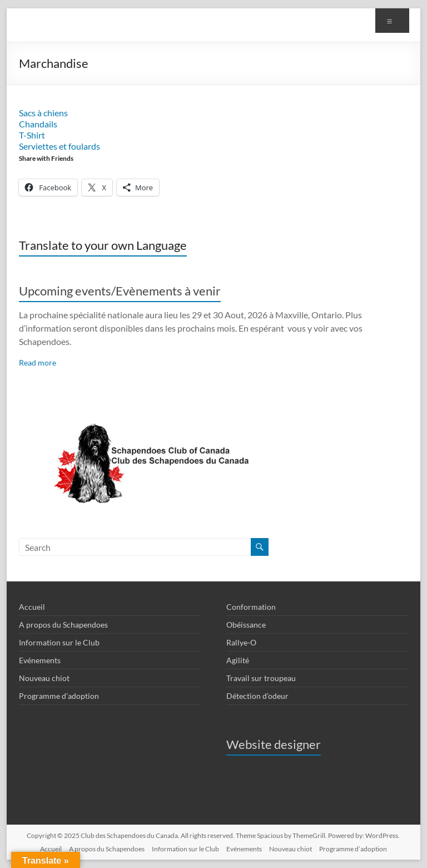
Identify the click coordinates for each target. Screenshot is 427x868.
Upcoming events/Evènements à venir (120, 291)
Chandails (38, 124)
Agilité (238, 660)
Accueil (32, 607)
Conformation (251, 607)
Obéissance (246, 625)
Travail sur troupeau (261, 678)
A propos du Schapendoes (63, 625)
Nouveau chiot (44, 678)
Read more (38, 363)
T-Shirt (32, 135)
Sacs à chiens (43, 113)
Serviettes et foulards (59, 146)
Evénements (40, 660)
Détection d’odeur (257, 696)
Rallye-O (241, 642)
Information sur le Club (59, 642)
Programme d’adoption (59, 696)
